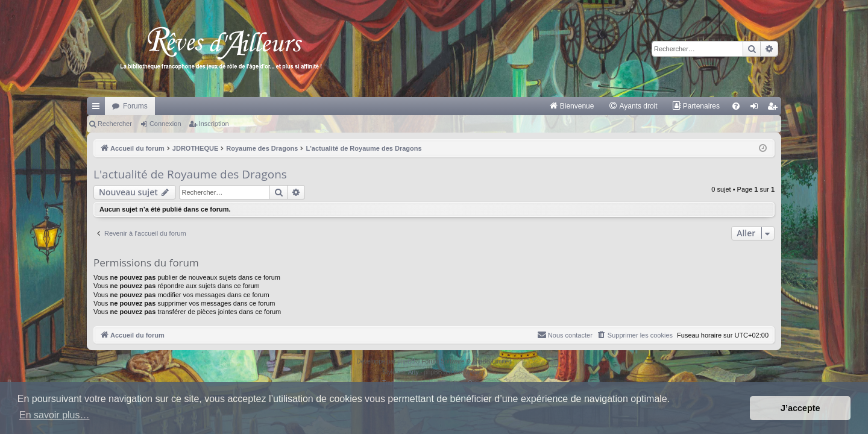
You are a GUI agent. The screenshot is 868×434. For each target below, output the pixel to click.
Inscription (214, 124)
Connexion (165, 124)
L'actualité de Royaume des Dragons (190, 174)
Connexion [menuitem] (757, 108)
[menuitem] (572, 106)
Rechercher (115, 124)
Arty (414, 372)
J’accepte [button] (800, 408)
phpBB (406, 361)
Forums (135, 106)
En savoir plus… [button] (55, 415)
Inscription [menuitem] (775, 108)
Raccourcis (98, 108)
